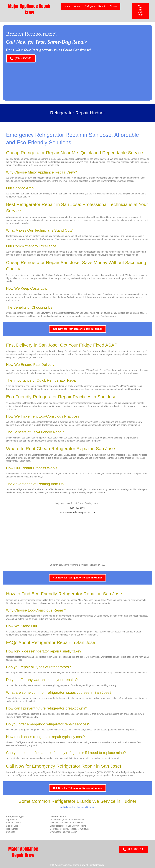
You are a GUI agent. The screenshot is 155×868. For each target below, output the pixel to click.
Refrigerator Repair (95, 6)
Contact (114, 6)
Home (67, 6)
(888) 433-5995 (77, 508)
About (77, 6)
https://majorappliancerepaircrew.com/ (77, 512)
